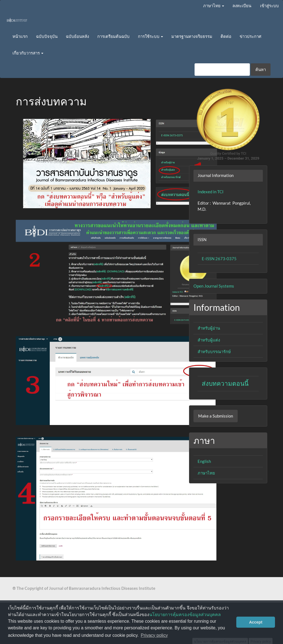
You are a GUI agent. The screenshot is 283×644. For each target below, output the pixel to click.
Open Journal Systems (214, 286)
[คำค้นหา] (222, 70)
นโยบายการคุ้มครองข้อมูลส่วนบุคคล (185, 615)
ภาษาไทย (206, 473)
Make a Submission (216, 416)
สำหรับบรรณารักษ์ (214, 351)
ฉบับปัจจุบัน (47, 36)
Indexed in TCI (211, 192)
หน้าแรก (20, 36)
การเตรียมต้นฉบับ (113, 36)
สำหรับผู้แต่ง (209, 340)
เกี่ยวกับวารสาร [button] (28, 53)
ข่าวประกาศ (251, 36)
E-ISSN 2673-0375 (219, 259)
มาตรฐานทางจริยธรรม (192, 36)
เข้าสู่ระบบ (269, 6)
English (204, 461)
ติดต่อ (226, 36)
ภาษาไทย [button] (214, 6)
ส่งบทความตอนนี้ (225, 383)
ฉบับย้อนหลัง (77, 36)
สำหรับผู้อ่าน (209, 328)
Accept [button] (256, 622)
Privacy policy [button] (154, 635)
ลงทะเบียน (242, 6)
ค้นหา (261, 69)
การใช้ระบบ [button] (150, 36)
